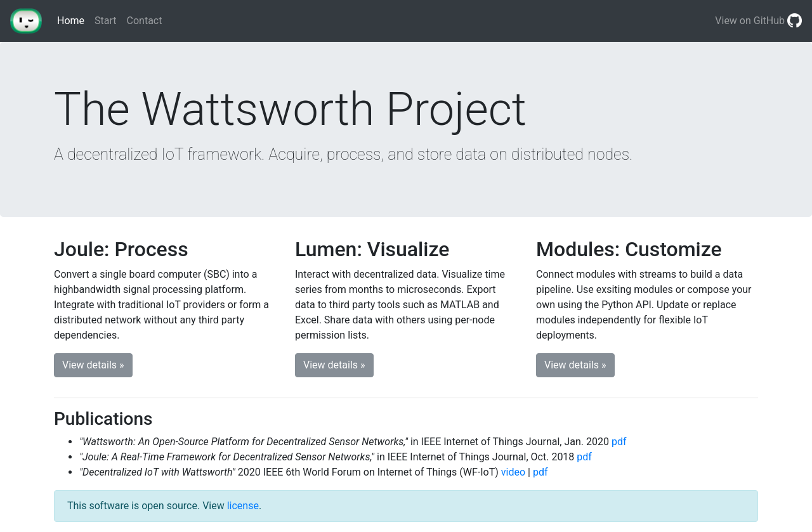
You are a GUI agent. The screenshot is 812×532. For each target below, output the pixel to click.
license (243, 506)
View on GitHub (758, 21)
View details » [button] (93, 365)
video (513, 472)
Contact (145, 21)
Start (105, 21)
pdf (619, 442)
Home (73, 20)
